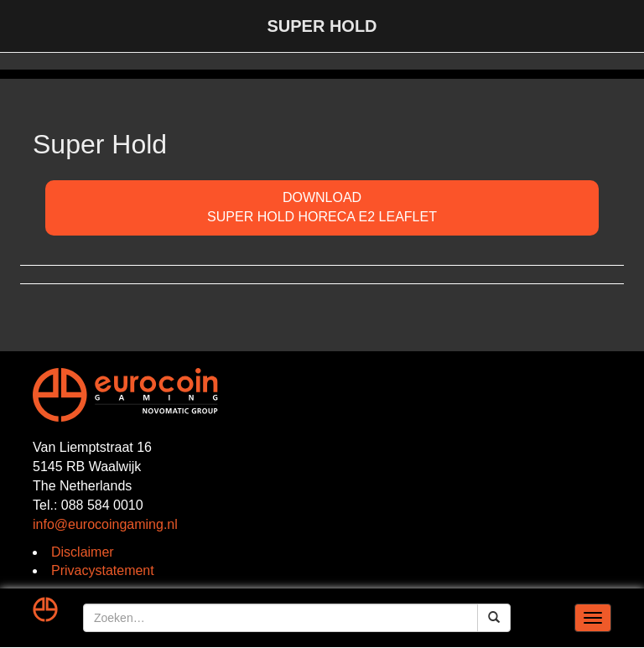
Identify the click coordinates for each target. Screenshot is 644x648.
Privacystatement (103, 570)
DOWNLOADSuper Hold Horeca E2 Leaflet (322, 207)
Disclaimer (83, 552)
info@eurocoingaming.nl (105, 524)
